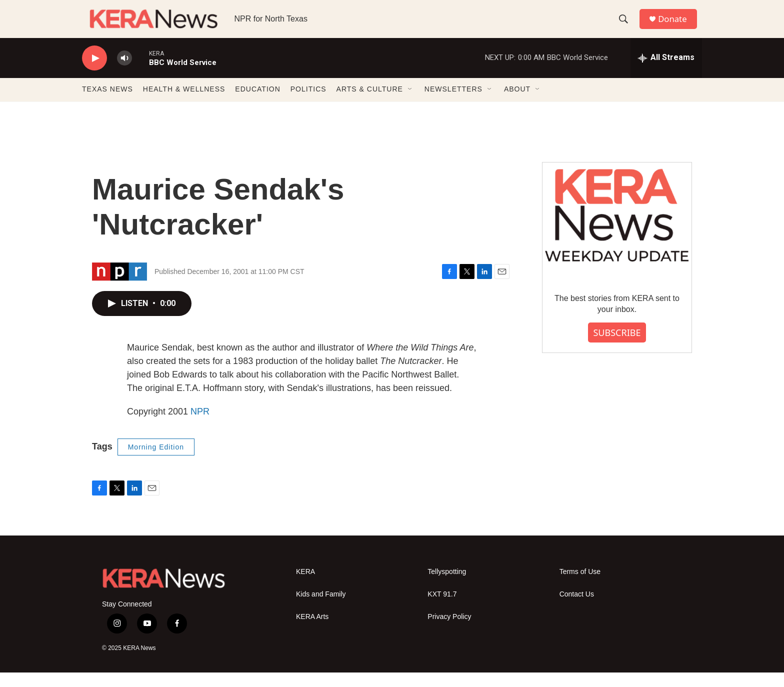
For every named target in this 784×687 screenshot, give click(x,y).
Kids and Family (321, 609)
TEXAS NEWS (107, 104)
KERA (305, 587)
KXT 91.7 (442, 609)
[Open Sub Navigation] (410, 104)
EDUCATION (257, 104)
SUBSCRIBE (617, 347)
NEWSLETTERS (453, 104)
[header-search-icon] (626, 26)
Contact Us (577, 609)
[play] (94, 73)
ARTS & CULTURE (370, 104)
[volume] (124, 73)
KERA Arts (312, 632)
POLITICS (308, 104)
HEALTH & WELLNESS (184, 104)
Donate (676, 26)
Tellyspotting (447, 587)
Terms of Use (580, 587)
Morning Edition (156, 461)
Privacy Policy (449, 632)
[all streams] (666, 72)
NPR (200, 426)
